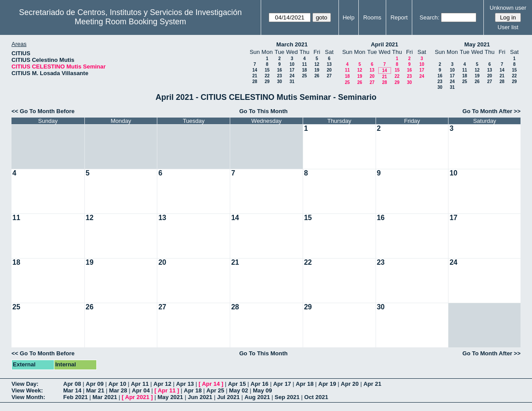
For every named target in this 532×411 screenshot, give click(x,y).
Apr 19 (327, 384)
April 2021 (384, 44)
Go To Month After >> (492, 111)
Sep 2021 (287, 397)
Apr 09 (95, 384)
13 (329, 64)
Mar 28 (118, 390)
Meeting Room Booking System (130, 22)
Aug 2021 (257, 397)
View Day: (25, 384)
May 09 (262, 390)
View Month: (28, 397)
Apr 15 (237, 384)
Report (399, 17)
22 (267, 76)
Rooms (372, 17)
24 (292, 76)
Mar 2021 (105, 397)
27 (329, 76)
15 (267, 70)
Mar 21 (95, 390)
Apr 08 (72, 384)
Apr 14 (211, 384)
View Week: (27, 390)
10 (292, 64)
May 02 (238, 390)
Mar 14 (72, 390)
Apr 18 (304, 384)
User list (508, 27)
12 (317, 64)
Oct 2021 (316, 397)
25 (304, 76)
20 (329, 70)
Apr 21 (372, 384)
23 (279, 76)
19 (317, 70)
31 (292, 82)
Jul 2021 (228, 397)
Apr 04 (141, 390)
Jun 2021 (200, 397)
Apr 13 (185, 384)
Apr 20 (350, 384)
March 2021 (292, 44)
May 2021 (477, 44)
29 (267, 82)
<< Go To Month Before (43, 111)
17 (292, 70)
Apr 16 (259, 384)
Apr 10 (117, 384)
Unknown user (508, 8)
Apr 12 (162, 384)
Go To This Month (263, 111)
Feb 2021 (76, 397)
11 (304, 64)
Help (348, 17)
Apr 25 (215, 390)
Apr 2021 (137, 397)
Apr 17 (282, 384)
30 (279, 82)
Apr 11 (140, 384)
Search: (430, 17)
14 (255, 70)
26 (317, 76)
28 (255, 82)
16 (279, 70)
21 (255, 76)
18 (304, 70)
